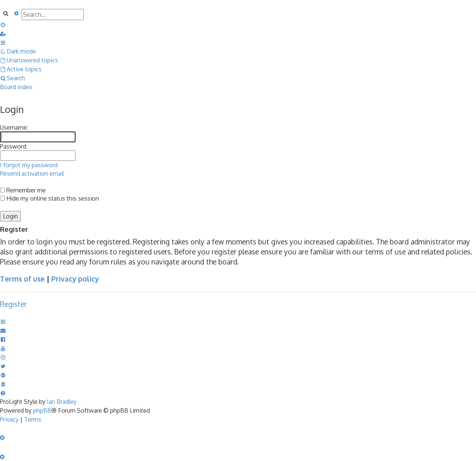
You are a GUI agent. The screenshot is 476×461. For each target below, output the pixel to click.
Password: (14, 146)
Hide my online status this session (49, 198)
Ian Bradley (62, 402)
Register (13, 304)
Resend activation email (32, 173)
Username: (14, 127)
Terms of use (22, 279)
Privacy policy (75, 279)
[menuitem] (3, 25)
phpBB (42, 410)
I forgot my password (29, 165)
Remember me (23, 190)
